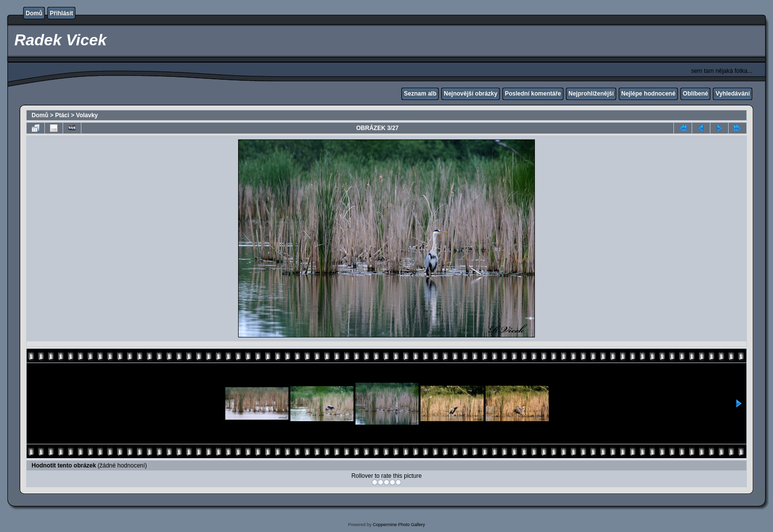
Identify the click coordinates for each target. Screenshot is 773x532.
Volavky (87, 115)
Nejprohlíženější (591, 94)
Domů (34, 13)
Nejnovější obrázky (471, 94)
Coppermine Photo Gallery (399, 525)
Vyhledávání (733, 94)
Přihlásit (61, 13)
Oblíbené (695, 94)
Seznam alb (420, 94)
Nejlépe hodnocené (648, 94)
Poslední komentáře (533, 94)
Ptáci (62, 115)
